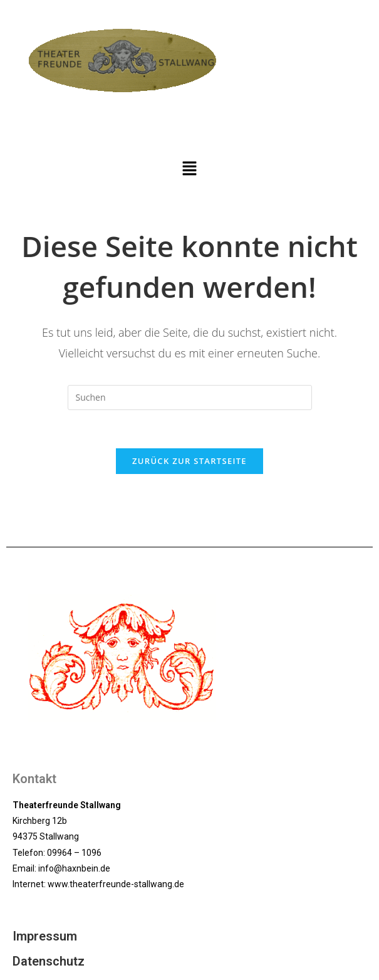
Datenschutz (49, 961)
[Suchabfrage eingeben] (190, 398)
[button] (189, 169)
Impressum (45, 936)
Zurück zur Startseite (189, 461)
